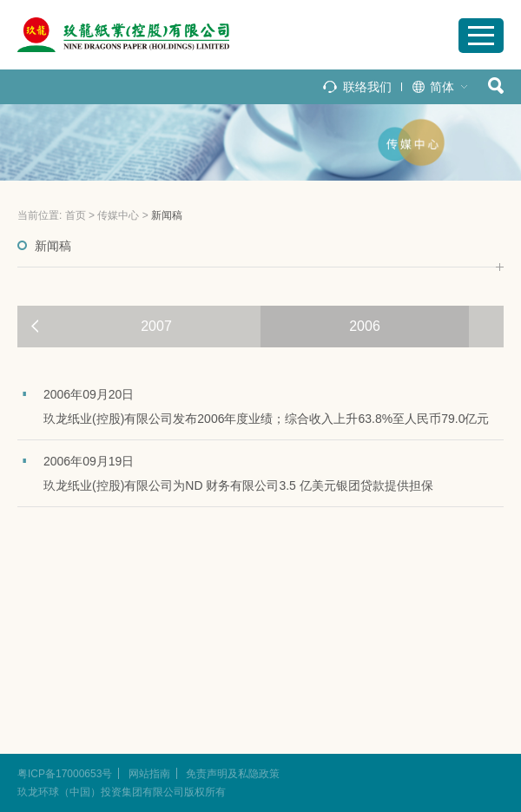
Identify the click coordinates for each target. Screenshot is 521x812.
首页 (76, 215)
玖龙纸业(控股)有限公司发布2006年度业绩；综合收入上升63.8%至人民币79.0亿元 (266, 419)
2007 (156, 326)
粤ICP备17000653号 (65, 774)
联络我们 (367, 87)
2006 (365, 326)
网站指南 (149, 774)
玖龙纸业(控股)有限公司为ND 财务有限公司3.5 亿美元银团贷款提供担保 (238, 485)
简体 (442, 87)
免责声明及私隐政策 (233, 774)
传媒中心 (118, 215)
